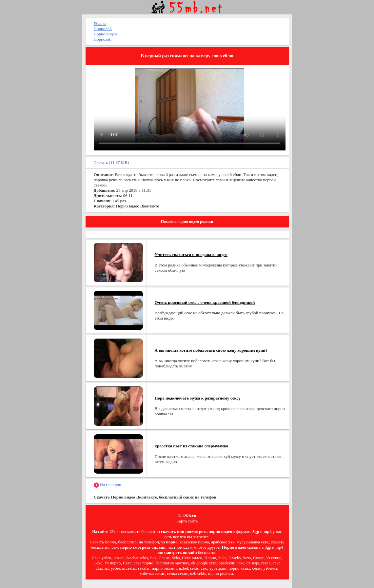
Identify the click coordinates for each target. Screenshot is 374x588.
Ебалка (100, 23)
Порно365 (103, 29)
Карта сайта (187, 521)
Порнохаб (103, 39)
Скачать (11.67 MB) (111, 162)
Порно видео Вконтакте (138, 206)
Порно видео (105, 34)
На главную (108, 485)
